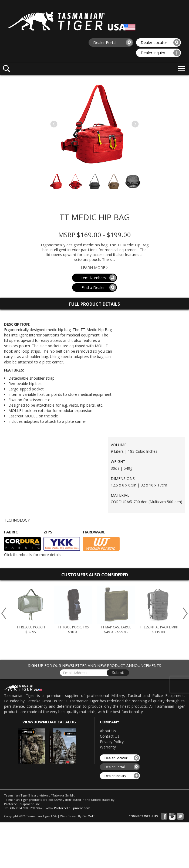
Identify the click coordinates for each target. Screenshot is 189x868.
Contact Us (110, 736)
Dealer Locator (160, 42)
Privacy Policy (112, 742)
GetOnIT (89, 816)
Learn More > (94, 268)
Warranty (108, 747)
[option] (31, 612)
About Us (108, 731)
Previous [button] (4, 613)
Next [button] (185, 613)
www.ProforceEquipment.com (68, 808)
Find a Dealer (99, 287)
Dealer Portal (113, 42)
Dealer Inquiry (160, 53)
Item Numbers (98, 278)
